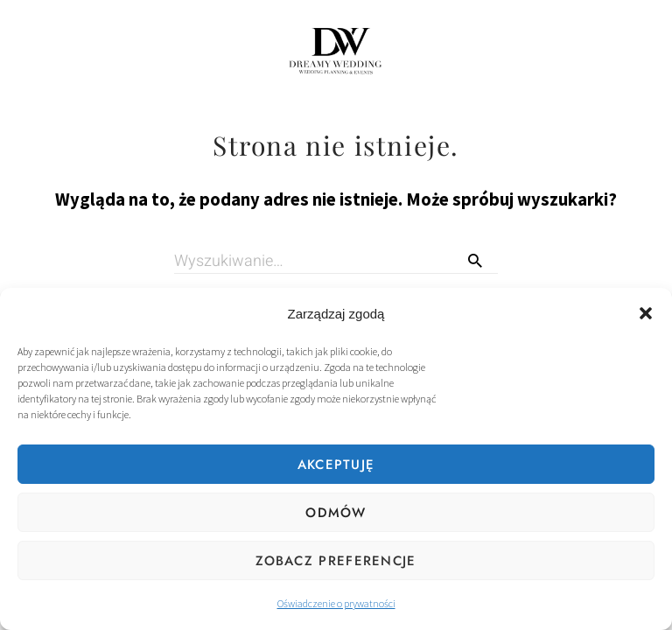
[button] (646, 313)
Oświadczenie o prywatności (336, 603)
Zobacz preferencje (336, 561)
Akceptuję (336, 465)
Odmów (336, 513)
